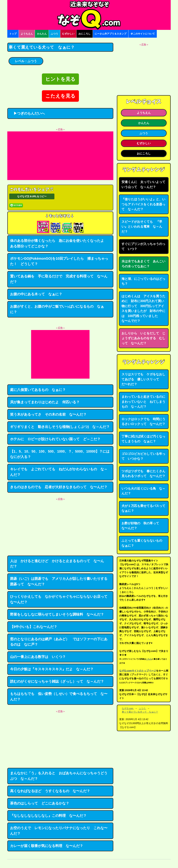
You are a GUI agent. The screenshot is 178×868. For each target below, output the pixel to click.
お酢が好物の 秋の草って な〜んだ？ (142, 526)
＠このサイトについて (143, 34)
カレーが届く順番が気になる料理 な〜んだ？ (47, 846)
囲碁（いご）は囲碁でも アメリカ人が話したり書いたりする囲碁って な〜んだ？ (59, 581)
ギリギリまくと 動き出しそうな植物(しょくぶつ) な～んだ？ (60, 427)
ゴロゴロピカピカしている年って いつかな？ (143, 456)
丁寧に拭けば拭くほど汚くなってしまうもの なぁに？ (143, 439)
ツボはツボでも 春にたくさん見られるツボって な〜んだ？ (143, 474)
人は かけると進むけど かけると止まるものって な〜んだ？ (57, 564)
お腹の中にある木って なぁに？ (36, 294)
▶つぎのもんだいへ (27, 113)
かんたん (42, 34)
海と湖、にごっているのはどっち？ (143, 281)
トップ (13, 34)
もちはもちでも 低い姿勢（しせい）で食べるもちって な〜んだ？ (59, 696)
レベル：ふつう (26, 61)
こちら (149, 659)
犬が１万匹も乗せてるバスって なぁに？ (145, 508)
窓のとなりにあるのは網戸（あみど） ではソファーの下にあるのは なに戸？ (59, 642)
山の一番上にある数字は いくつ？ (38, 657)
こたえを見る (60, 96)
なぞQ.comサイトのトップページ (138, 671)
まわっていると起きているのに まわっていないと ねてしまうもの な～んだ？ (145, 402)
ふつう (54, 34)
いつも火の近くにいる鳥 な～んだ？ (143, 491)
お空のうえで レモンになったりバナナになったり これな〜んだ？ (59, 831)
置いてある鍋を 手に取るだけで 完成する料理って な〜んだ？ (59, 279)
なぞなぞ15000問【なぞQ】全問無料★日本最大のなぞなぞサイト (89, 15)
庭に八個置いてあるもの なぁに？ (38, 390)
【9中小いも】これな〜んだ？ (34, 627)
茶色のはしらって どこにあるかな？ (40, 803)
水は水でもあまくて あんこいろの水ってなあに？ (143, 264)
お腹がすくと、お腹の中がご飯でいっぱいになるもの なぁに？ (57, 309)
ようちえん (27, 34)
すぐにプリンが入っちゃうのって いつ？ (143, 246)
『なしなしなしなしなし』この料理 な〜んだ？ (48, 816)
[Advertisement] (60, 156)
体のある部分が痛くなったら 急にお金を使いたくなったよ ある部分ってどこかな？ (59, 243)
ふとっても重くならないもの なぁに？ (143, 543)
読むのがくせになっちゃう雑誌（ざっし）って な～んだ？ (57, 681)
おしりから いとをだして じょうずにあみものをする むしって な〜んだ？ (143, 338)
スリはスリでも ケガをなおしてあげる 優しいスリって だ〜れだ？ (143, 379)
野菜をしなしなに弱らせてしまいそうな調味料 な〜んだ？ (57, 614)
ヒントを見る (60, 79)
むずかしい (68, 34)
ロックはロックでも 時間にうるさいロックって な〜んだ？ (143, 422)
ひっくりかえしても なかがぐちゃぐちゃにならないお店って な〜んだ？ (60, 599)
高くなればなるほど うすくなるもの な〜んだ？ (50, 791)
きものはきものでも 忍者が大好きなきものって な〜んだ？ (59, 487)
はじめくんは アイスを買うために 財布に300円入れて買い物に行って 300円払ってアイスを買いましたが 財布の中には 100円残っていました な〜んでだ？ (143, 309)
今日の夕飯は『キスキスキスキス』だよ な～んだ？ (52, 669)
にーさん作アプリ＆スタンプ (111, 34)
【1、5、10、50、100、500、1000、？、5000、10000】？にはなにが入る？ (60, 454)
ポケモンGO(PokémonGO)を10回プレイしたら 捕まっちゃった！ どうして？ (59, 261)
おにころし (84, 34)
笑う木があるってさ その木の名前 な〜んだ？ (48, 414)
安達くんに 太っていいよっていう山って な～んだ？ (143, 184)
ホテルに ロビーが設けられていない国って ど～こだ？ (55, 439)
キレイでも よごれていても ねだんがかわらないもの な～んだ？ (59, 472)
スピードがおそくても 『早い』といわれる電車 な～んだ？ (142, 227)
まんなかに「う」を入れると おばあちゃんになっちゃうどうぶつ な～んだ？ (59, 776)
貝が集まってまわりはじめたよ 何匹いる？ (45, 402)
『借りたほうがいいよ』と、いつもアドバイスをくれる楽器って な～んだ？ (143, 204)
